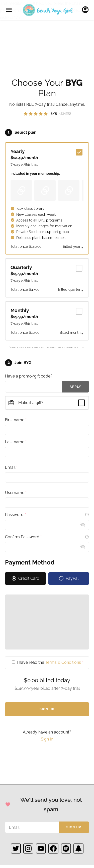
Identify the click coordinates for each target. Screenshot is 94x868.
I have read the (48, 662)
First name (16, 420)
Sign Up (47, 709)
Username (16, 493)
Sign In (87, 10)
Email (11, 467)
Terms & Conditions (63, 662)
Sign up (74, 827)
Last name (16, 442)
